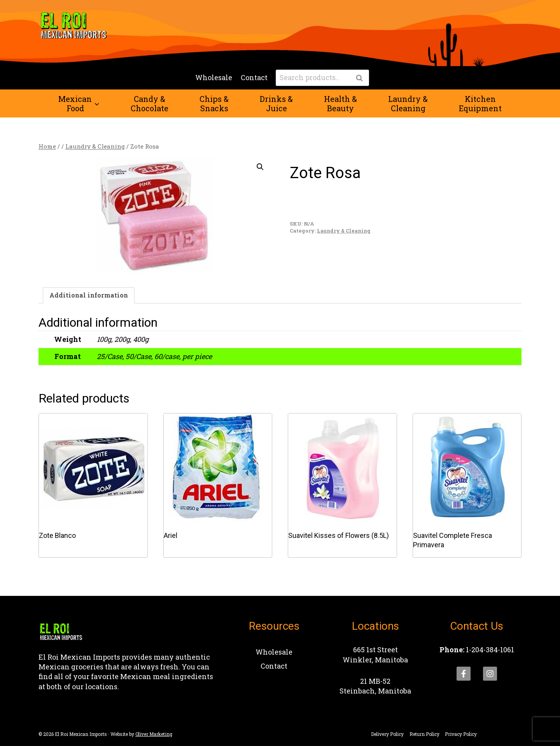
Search (362, 78)
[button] (260, 167)
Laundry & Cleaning (344, 231)
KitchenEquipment (480, 103)
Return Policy (424, 734)
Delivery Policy (387, 734)
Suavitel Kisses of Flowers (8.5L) (339, 535)
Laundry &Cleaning (408, 103)
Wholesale (214, 77)
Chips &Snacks (214, 103)
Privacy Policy (461, 734)
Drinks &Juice (276, 103)
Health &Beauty (340, 103)
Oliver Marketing (154, 734)
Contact (254, 77)
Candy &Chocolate (150, 103)
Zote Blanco (57, 535)
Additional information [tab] (89, 295)
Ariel (171, 535)
